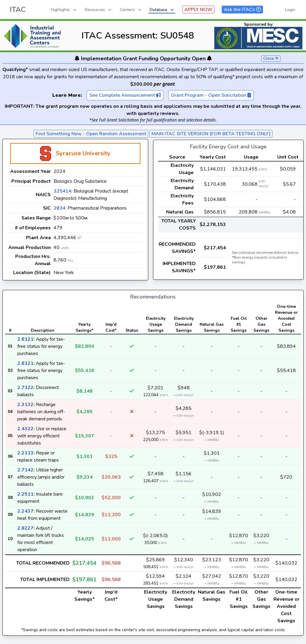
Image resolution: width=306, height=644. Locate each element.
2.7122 (25, 388)
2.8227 (25, 528)
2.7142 (25, 470)
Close (271, 58)
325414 (62, 191)
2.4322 (25, 429)
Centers (131, 10)
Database (162, 10)
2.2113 (25, 453)
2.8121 (25, 339)
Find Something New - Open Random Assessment (91, 134)
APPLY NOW (198, 10)
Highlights (64, 10)
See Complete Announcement (125, 95)
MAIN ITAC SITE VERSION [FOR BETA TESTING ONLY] (211, 134)
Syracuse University (83, 153)
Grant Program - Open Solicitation (211, 95)
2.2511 (25, 494)
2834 (59, 208)
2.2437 (25, 511)
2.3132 (25, 405)
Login (290, 10)
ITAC (18, 10)
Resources (98, 10)
